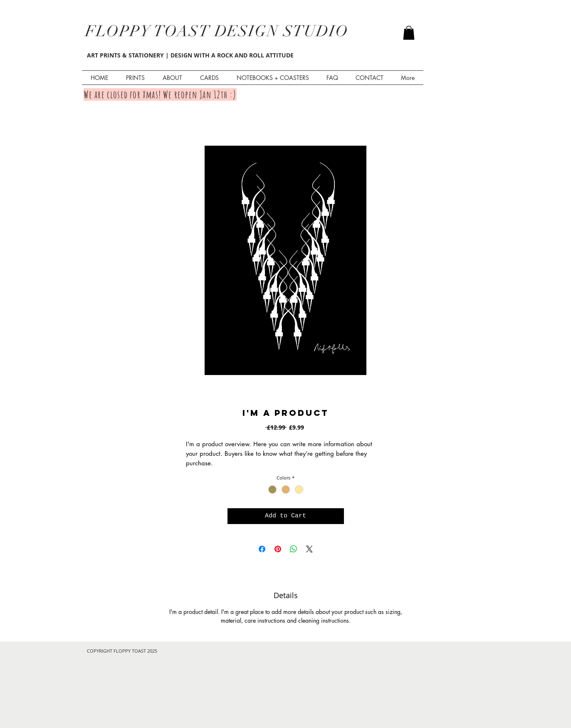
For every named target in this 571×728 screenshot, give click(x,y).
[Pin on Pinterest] (278, 549)
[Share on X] (309, 549)
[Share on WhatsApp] (294, 549)
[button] (409, 33)
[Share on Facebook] (262, 549)
